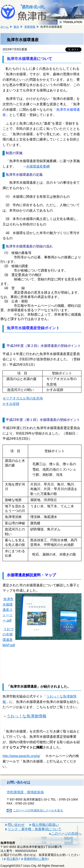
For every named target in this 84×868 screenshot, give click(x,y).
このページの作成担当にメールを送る (38, 810)
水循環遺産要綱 (38, 166)
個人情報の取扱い (45, 825)
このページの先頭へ (66, 834)
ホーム (5, 27)
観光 (16, 27)
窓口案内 (12, 859)
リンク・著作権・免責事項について (35, 829)
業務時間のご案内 (36, 859)
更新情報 (30, 27)
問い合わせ (16, 825)
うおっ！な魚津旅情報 (26, 716)
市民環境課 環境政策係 (25, 792)
